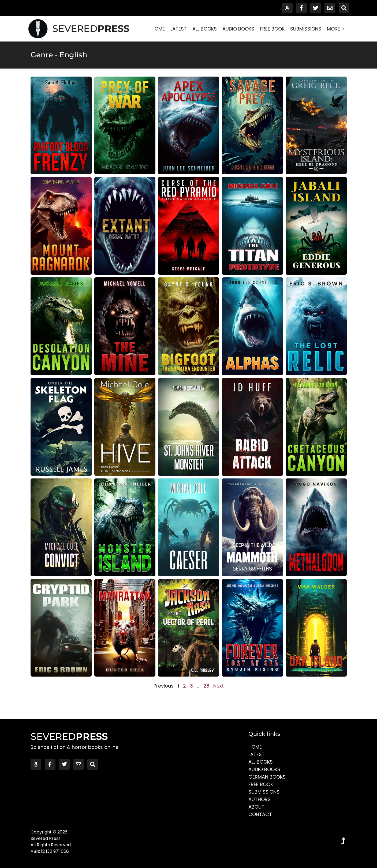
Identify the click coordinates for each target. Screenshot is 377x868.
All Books (205, 29)
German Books (267, 777)
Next (219, 686)
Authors (260, 799)
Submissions (306, 29)
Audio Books (238, 29)
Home (158, 29)
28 (206, 686)
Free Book (272, 29)
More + (337, 29)
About (256, 807)
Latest (179, 29)
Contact (260, 814)
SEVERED (91, 29)
